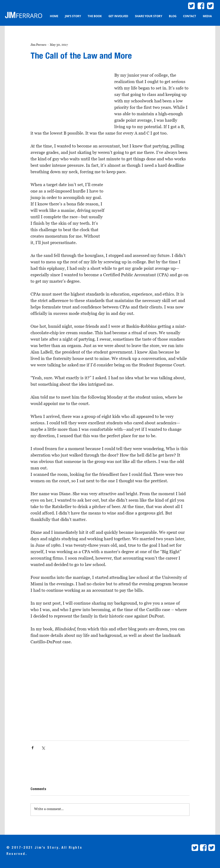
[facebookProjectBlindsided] (203, 848)
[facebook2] (201, 6)
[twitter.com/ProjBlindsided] (210, 6)
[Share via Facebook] (33, 748)
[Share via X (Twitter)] (43, 748)
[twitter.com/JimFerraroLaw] (191, 6)
